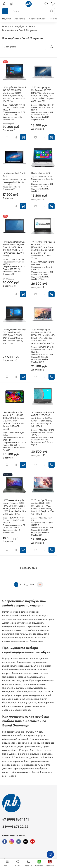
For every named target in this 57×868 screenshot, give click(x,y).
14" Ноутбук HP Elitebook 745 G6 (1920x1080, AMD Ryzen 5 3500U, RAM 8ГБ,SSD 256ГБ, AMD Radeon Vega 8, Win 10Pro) (14, 337)
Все (31, 27)
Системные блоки (38, 19)
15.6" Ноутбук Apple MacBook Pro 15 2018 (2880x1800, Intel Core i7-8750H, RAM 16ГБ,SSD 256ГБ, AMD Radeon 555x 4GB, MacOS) (13, 421)
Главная (6, 27)
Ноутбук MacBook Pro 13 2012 (14, 174)
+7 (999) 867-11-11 (16, 819)
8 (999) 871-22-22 (15, 827)
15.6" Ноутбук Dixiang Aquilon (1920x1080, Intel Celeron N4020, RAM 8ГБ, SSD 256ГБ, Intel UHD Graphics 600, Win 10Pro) (43, 507)
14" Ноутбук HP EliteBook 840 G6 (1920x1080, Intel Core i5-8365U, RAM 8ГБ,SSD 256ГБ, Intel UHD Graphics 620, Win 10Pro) (14, 94)
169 (32, 585)
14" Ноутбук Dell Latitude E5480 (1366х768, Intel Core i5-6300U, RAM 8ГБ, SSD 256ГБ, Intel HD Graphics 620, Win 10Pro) (14, 249)
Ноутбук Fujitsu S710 (41, 173)
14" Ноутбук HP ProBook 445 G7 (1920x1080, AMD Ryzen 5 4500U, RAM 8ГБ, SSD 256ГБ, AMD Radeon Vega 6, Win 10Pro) (43, 419)
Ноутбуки (7, 19)
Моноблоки (20, 19)
